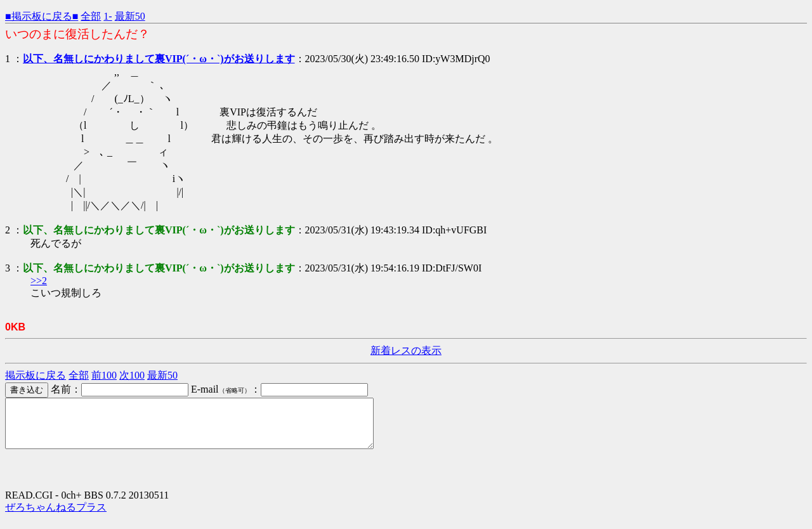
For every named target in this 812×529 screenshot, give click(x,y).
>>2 (39, 281)
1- (108, 16)
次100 (132, 375)
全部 (91, 16)
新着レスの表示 (406, 350)
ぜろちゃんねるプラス (56, 517)
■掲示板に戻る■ (42, 16)
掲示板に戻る (36, 375)
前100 (104, 375)
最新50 (130, 16)
